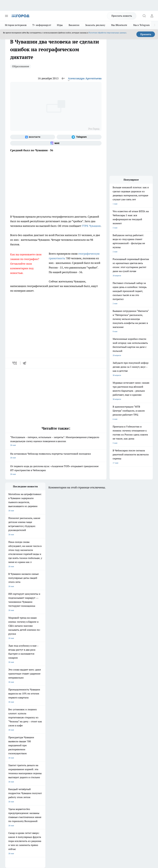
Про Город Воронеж (14, 734)
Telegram (9, 757)
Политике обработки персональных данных (107, 33)
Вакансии (74, 25)
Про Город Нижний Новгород (18, 742)
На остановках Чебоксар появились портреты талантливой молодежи (56, 456)
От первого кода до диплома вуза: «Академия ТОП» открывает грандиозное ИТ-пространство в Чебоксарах (56, 470)
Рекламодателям (40, 768)
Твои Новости (38, 730)
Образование (21, 66)
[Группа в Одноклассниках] (96, 735)
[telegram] (25, 363)
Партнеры (65, 768)
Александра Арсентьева (85, 78)
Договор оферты (40, 761)
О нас (35, 757)
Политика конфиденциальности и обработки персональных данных (35, 820)
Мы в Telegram (141, 25)
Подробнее (147, 816)
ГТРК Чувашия (91, 226)
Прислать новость (122, 16)
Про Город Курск (12, 738)
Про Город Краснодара (15, 746)
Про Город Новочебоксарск (17, 730)
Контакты (65, 757)
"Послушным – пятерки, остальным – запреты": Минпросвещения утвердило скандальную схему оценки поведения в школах (56, 441)
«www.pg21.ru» (27, 774)
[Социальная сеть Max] (56, 143)
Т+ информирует (42, 25)
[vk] (15, 363)
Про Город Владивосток (69, 742)
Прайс (8, 768)
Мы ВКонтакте (119, 25)
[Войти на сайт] (152, 16)
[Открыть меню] (6, 16)
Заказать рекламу (95, 25)
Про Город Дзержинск (41, 742)
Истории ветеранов (16, 25)
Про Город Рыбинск (40, 738)
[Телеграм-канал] (79, 137)
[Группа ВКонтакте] (33, 137)
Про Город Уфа (65, 738)
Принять (146, 34)
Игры (60, 25)
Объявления (10, 761)
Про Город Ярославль (68, 734)
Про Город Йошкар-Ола (69, 730)
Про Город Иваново (40, 734)
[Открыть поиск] (144, 16)
